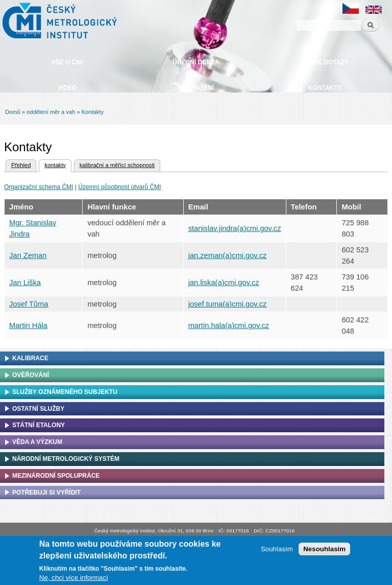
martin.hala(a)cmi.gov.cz (229, 325)
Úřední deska (196, 62)
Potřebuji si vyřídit (46, 493)
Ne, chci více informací (74, 579)
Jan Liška (25, 283)
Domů (13, 112)
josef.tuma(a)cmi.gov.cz (228, 304)
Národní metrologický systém (66, 459)
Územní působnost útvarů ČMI (119, 187)
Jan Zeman (28, 255)
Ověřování (31, 375)
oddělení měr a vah (51, 112)
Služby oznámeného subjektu (65, 392)
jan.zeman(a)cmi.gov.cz (228, 255)
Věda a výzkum (37, 442)
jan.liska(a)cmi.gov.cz (224, 283)
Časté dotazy (325, 62)
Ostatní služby (38, 409)
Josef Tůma (29, 304)
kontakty (52, 164)
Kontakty (325, 88)
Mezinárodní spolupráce (56, 476)
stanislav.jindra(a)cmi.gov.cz (235, 228)
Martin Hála (28, 325)
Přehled (21, 165)
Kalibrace (30, 358)
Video (67, 88)
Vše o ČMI (67, 62)
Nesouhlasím (324, 551)
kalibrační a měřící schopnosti (117, 165)
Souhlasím (277, 551)
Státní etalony (39, 425)
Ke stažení (196, 88)
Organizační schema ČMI (39, 187)
